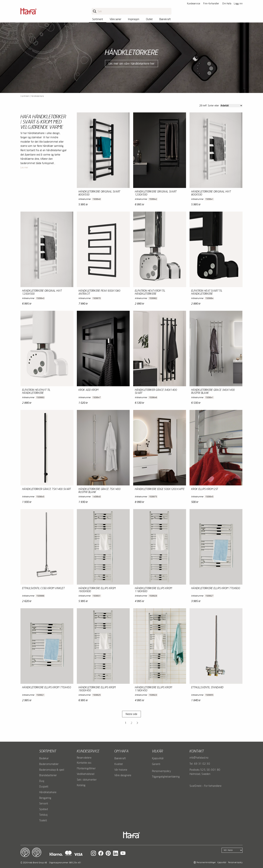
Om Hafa (227, 4)
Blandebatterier (48, 775)
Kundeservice (194, 4)
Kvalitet (119, 764)
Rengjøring (45, 798)
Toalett (43, 820)
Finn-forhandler (211, 4)
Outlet (149, 19)
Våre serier (115, 19)
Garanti (156, 764)
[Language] (232, 850)
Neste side (131, 714)
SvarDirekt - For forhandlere (205, 786)
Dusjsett (44, 786)
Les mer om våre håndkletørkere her (132, 64)
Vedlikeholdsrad (86, 774)
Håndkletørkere (48, 792)
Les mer (24, 167)
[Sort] (231, 106)
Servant (44, 803)
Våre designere (123, 775)
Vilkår (157, 751)
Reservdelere (84, 758)
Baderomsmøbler (49, 764)
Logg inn (238, 4)
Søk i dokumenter (87, 780)
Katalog (81, 785)
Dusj (42, 781)
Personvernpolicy (161, 771)
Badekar (44, 758)
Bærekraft (165, 19)
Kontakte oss (84, 763)
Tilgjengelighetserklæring (166, 777)
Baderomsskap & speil (52, 770)
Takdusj (43, 815)
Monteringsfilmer (86, 768)
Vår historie (121, 770)
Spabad (44, 809)
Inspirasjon (134, 19)
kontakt (197, 751)
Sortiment (98, 19)
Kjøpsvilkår (158, 758)
